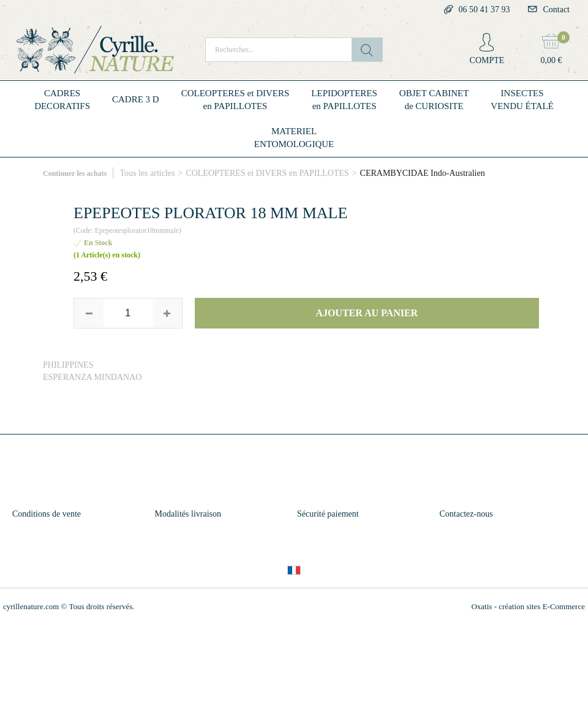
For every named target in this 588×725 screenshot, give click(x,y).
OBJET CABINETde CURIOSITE (434, 100)
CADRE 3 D (136, 99)
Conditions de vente (47, 514)
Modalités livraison (188, 514)
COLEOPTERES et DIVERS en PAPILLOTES (267, 173)
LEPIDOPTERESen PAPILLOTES (344, 100)
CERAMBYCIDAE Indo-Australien (423, 173)
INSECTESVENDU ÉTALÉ (522, 100)
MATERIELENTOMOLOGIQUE (294, 138)
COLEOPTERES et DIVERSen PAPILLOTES (236, 100)
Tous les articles (147, 173)
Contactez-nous (466, 514)
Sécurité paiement (328, 514)
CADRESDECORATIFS (62, 100)
